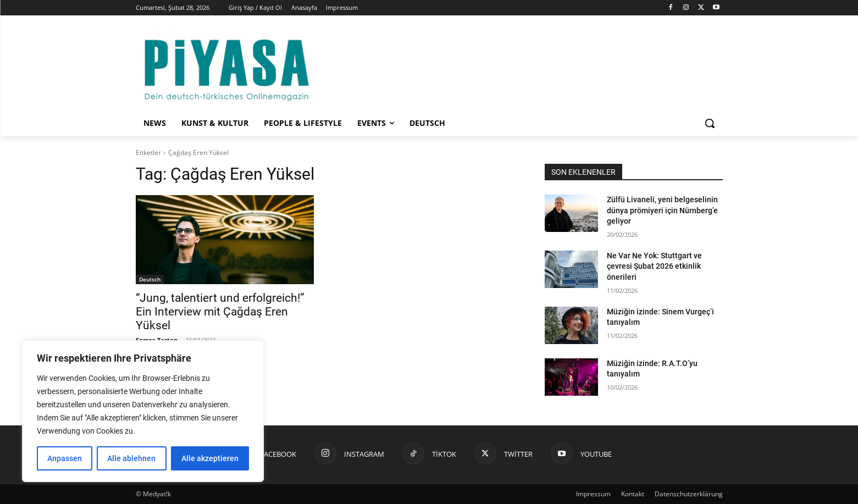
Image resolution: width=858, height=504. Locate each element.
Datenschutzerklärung (689, 494)
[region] (143, 411)
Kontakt (633, 494)
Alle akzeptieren (210, 458)
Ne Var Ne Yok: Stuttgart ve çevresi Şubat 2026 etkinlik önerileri (654, 266)
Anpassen (65, 458)
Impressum (593, 494)
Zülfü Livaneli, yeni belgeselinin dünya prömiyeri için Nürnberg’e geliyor (662, 210)
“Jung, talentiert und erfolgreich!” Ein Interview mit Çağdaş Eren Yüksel (220, 312)
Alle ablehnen (131, 458)
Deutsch (150, 279)
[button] (710, 123)
